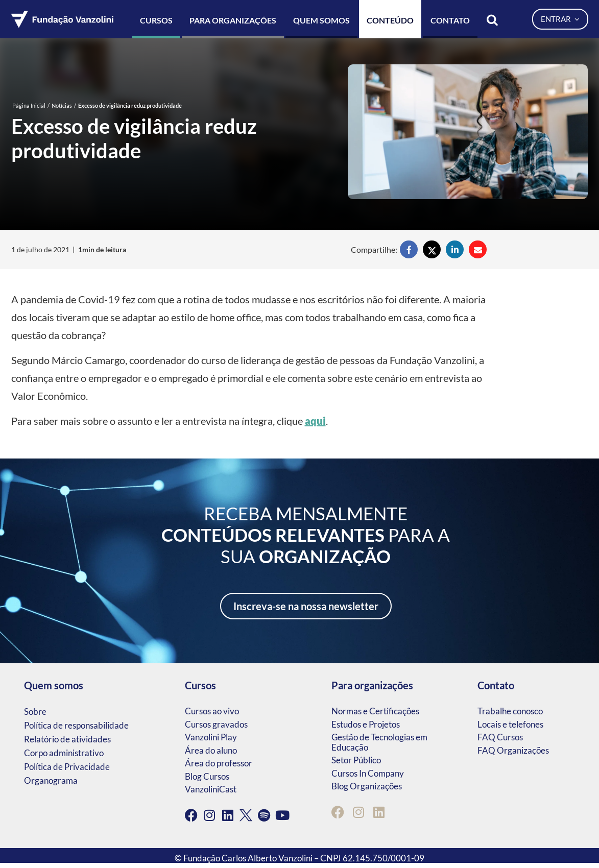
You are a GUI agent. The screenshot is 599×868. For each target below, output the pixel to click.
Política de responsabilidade (76, 725)
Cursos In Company (368, 773)
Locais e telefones (510, 724)
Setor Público (356, 760)
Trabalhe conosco (510, 711)
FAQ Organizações (513, 750)
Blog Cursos (207, 776)
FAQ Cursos (500, 737)
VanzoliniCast (211, 789)
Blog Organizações (367, 786)
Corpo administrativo (64, 753)
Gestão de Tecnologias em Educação (379, 742)
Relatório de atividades (67, 739)
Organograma (51, 780)
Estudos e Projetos (366, 724)
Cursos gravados (216, 724)
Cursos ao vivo (212, 711)
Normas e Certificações (375, 711)
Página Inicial (29, 105)
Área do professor (219, 763)
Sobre (35, 712)
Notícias (62, 105)
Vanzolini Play (211, 737)
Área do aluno (211, 750)
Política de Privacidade (67, 767)
